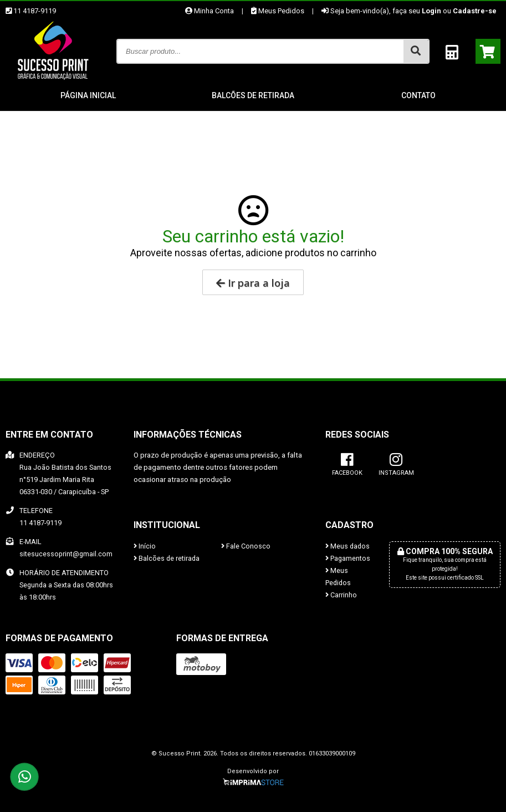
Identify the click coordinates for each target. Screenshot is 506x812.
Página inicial (88, 95)
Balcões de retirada (253, 95)
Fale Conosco (246, 546)
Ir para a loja (253, 283)
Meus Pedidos (278, 11)
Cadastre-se (475, 11)
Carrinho (341, 595)
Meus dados (347, 546)
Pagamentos (348, 558)
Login (431, 11)
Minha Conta (209, 11)
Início (145, 546)
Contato (418, 95)
